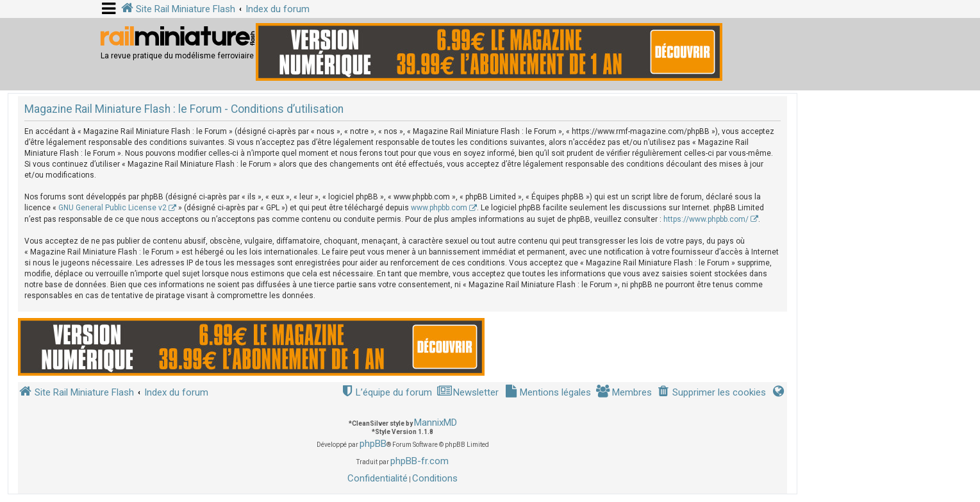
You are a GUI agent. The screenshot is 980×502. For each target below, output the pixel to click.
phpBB (373, 444)
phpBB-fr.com (419, 461)
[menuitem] (711, 393)
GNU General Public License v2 (112, 208)
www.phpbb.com (439, 208)
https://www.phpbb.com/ (706, 219)
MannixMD (436, 423)
